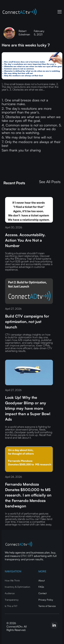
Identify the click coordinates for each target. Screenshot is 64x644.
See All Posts (50, 182)
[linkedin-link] (54, 625)
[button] (59, 12)
